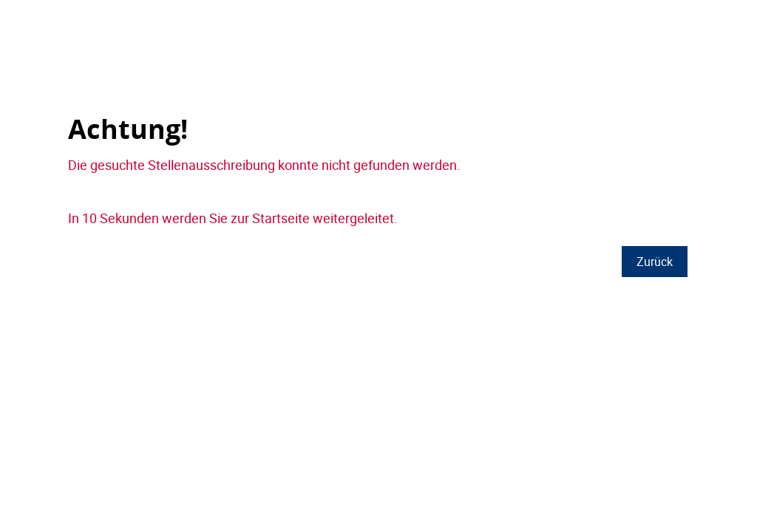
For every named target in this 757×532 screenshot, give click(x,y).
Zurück (655, 262)
